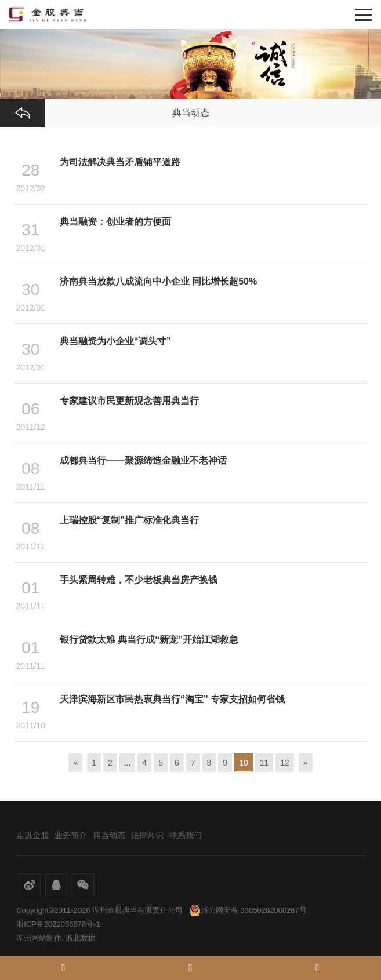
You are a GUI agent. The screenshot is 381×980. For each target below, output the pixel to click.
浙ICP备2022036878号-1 (58, 924)
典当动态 (109, 835)
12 (285, 763)
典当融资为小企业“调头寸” (115, 341)
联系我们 (186, 835)
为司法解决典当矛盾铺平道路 (120, 162)
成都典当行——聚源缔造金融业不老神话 (143, 460)
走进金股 (32, 835)
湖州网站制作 (39, 938)
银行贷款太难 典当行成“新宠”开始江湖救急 (149, 640)
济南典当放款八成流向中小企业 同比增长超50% (158, 281)
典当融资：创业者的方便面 (115, 222)
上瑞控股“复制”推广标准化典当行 (129, 520)
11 (264, 763)
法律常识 (147, 835)
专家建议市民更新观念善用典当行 (129, 401)
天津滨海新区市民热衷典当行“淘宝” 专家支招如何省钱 (172, 699)
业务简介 (71, 835)
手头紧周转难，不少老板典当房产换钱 (139, 580)
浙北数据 (81, 938)
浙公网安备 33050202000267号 (248, 910)
